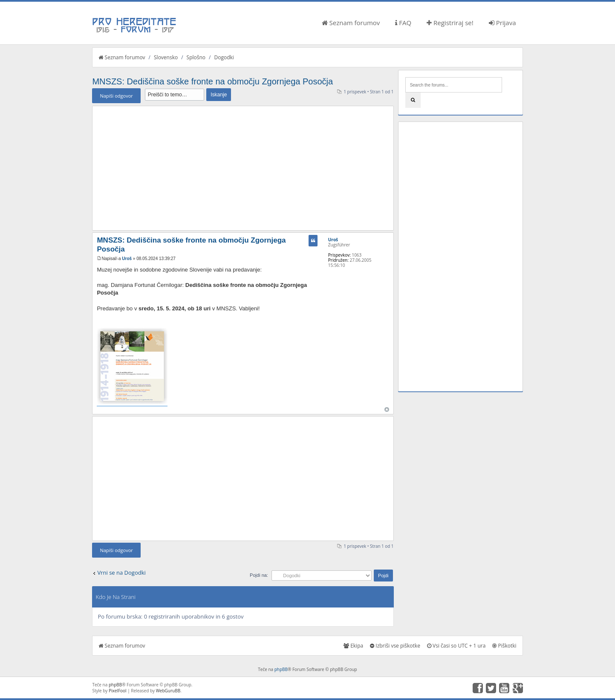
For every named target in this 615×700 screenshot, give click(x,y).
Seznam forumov (351, 23)
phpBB (281, 669)
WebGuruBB (168, 691)
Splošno (196, 57)
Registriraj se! (450, 23)
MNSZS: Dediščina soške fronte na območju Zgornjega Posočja (212, 81)
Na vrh (387, 409)
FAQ (403, 23)
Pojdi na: (259, 575)
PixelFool (118, 691)
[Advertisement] (243, 168)
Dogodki (224, 57)
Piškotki (504, 646)
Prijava (502, 23)
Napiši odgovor (116, 96)
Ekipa (353, 646)
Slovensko (166, 57)
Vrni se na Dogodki (121, 573)
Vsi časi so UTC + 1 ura (456, 646)
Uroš (127, 259)
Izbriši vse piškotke (395, 646)
